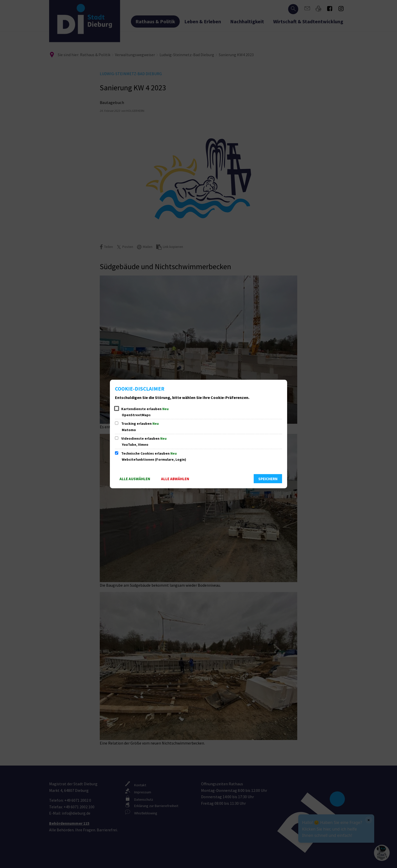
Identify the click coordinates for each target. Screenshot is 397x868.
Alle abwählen (175, 479)
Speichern (268, 479)
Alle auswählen (135, 479)
